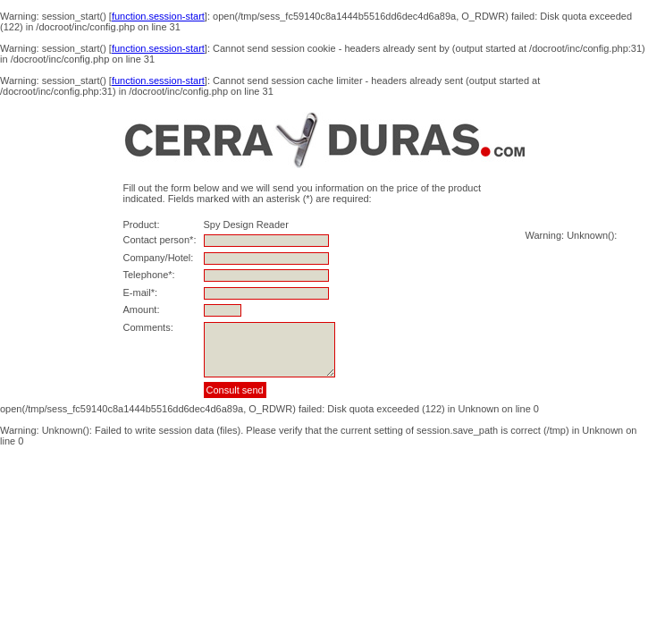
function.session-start (158, 16)
